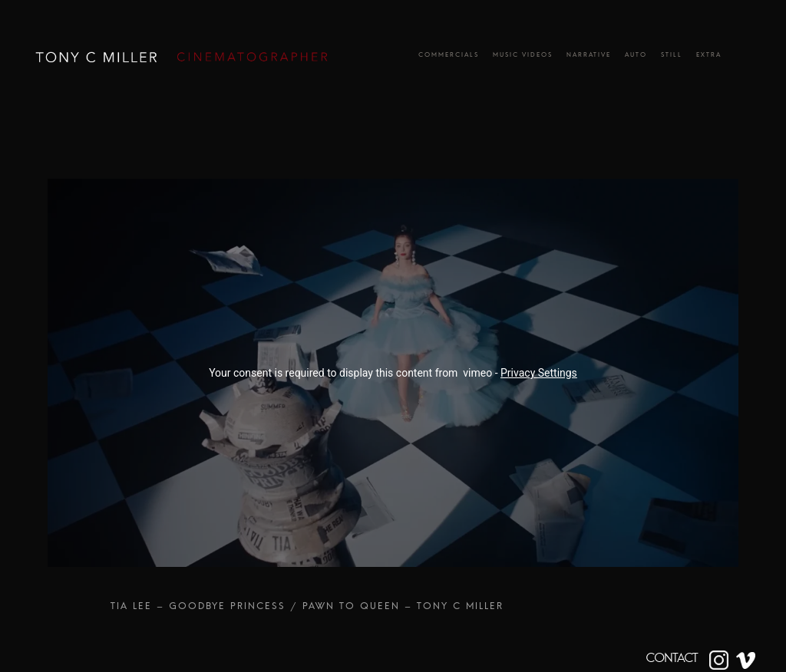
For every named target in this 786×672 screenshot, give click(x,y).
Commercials (449, 57)
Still (672, 57)
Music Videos (523, 57)
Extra (709, 57)
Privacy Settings (539, 373)
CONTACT (672, 658)
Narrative (589, 57)
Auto (636, 57)
